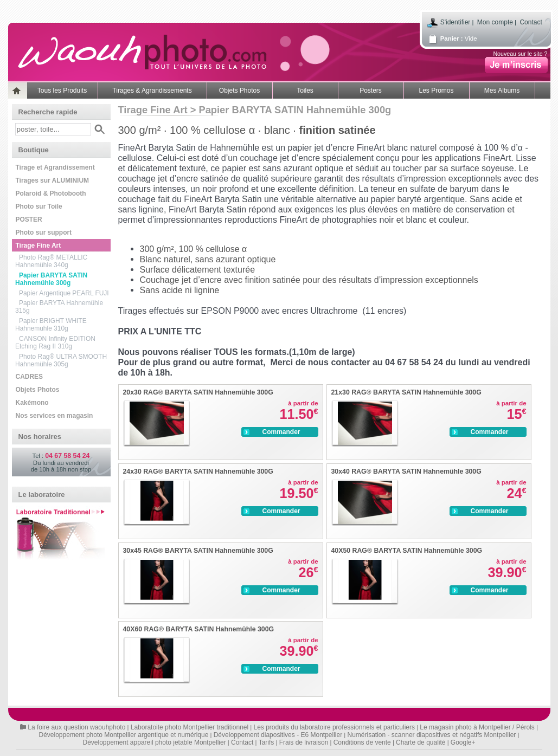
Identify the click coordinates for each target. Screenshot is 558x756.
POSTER (29, 219)
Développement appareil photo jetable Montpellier (154, 742)
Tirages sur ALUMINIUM (53, 180)
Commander (271, 432)
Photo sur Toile (39, 206)
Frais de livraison (304, 742)
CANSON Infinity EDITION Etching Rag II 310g (55, 343)
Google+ (463, 742)
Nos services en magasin (54, 416)
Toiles (305, 91)
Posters (371, 91)
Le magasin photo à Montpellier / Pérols (477, 727)
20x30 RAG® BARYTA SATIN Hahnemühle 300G (198, 392)
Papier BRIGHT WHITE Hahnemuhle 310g (51, 325)
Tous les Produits (62, 91)
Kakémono (32, 403)
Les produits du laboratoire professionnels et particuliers (335, 727)
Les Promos (436, 91)
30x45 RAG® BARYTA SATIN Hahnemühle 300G (198, 551)
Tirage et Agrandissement (55, 167)
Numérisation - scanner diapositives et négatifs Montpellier (432, 735)
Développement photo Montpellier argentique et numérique (124, 735)
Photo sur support (44, 232)
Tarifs (267, 742)
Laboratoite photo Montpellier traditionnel (190, 727)
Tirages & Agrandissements (152, 91)
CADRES (29, 377)
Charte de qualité (421, 742)
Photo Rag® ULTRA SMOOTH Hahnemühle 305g (61, 360)
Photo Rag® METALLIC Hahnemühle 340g (51, 261)
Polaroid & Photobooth (51, 193)
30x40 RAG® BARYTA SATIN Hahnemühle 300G (406, 471)
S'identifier (456, 22)
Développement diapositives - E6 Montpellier (278, 735)
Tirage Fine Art (39, 245)
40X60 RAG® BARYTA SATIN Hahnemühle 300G (199, 629)
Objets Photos (239, 91)
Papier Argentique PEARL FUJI (64, 293)
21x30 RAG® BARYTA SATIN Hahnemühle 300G (406, 392)
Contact (531, 22)
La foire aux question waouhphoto (76, 727)
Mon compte (495, 22)
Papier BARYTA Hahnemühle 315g (59, 307)
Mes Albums (502, 91)
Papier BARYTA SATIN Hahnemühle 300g (51, 279)
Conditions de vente (362, 742)
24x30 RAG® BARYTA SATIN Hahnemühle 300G (198, 471)
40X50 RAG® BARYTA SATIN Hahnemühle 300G (407, 551)
